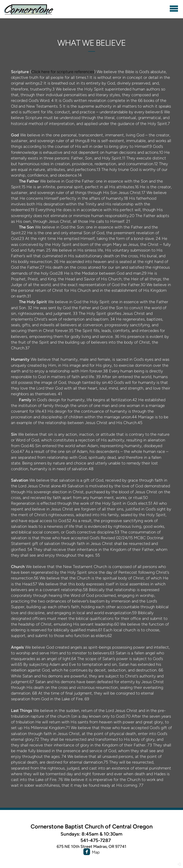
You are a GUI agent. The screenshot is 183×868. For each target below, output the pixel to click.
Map (96, 852)
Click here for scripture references (63, 72)
